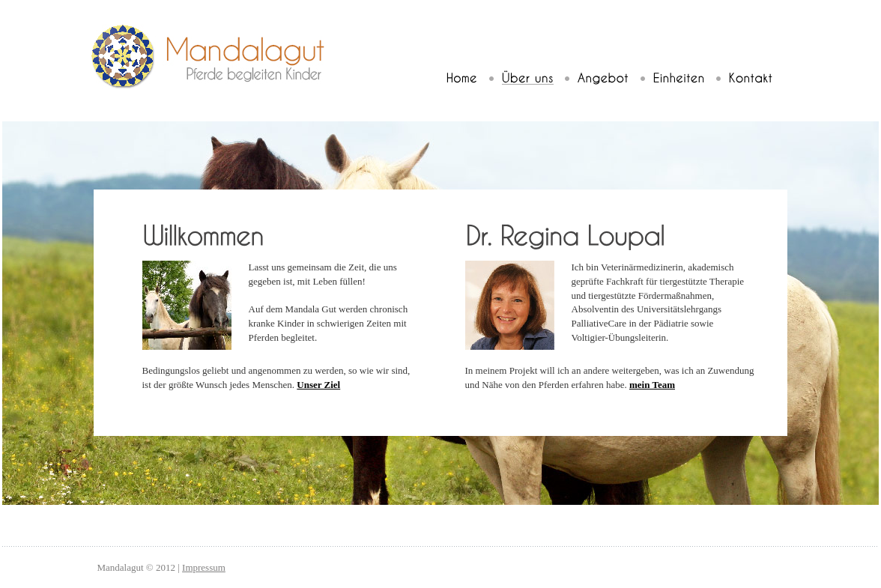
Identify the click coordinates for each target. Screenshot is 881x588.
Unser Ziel (318, 385)
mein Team (652, 385)
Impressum (204, 567)
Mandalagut (213, 57)
